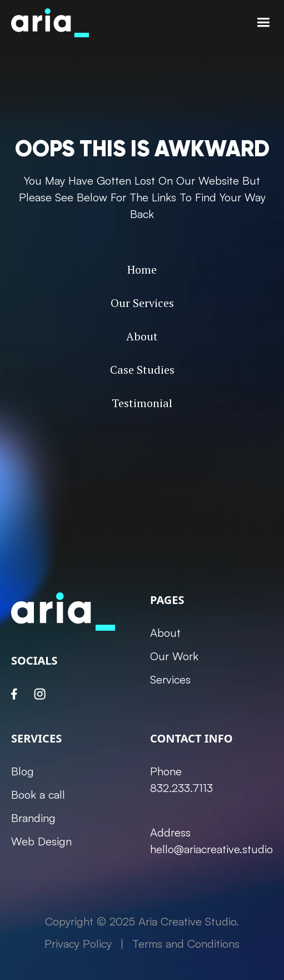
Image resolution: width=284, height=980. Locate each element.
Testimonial (142, 403)
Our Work (174, 656)
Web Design (41, 841)
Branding (33, 818)
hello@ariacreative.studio (211, 849)
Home (142, 269)
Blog (23, 771)
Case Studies (142, 370)
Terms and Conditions (186, 944)
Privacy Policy (78, 944)
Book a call (38, 795)
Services (170, 679)
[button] (263, 23)
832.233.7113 (181, 788)
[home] (50, 23)
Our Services (142, 303)
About (142, 336)
